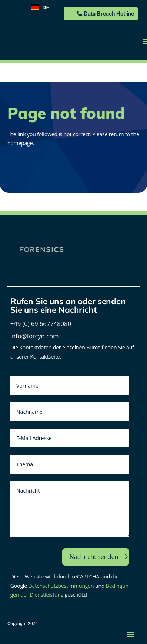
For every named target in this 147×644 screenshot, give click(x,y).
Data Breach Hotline (109, 14)
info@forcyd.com (35, 336)
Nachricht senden (94, 557)
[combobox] (40, 7)
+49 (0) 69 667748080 (41, 324)
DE (40, 7)
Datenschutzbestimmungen (61, 586)
